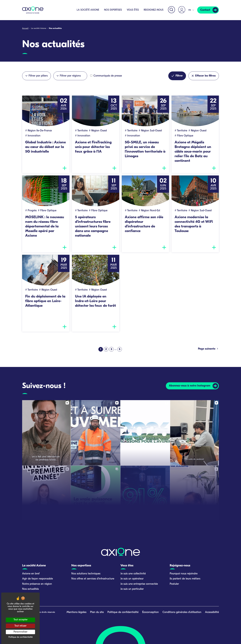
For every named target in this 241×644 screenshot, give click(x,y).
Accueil (25, 28)
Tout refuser (20, 626)
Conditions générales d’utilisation (182, 612)
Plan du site (97, 612)
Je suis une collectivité (133, 574)
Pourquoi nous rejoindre (184, 574)
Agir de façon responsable (38, 579)
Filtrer (177, 76)
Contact (205, 10)
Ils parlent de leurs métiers (185, 579)
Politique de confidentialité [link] (21, 637)
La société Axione (88, 10)
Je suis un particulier (132, 589)
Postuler (174, 584)
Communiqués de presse (106, 76)
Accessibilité (212, 612)
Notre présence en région (37, 584)
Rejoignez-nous (154, 10)
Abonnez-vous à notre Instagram (190, 386)
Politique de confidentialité (123, 612)
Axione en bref (31, 574)
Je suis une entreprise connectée (139, 584)
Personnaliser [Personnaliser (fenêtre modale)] (20, 632)
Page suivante (208, 349)
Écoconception (150, 612)
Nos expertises (113, 10)
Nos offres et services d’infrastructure (93, 579)
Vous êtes (133, 10)
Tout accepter (21, 620)
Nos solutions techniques (86, 574)
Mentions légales (76, 612)
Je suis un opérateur (132, 579)
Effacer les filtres (204, 76)
